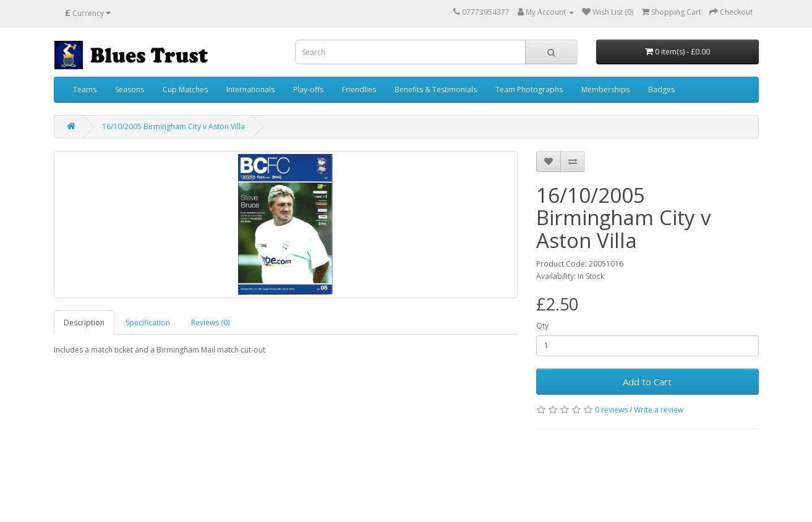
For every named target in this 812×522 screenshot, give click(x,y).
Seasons (130, 89)
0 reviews (611, 410)
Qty (542, 326)
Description (84, 323)
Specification (148, 323)
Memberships (605, 89)
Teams (85, 89)
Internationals (250, 89)
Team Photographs (529, 89)
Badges (661, 89)
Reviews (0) (210, 323)
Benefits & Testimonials (436, 89)
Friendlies (359, 89)
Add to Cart (647, 382)
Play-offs (308, 89)
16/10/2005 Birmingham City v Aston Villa (173, 126)
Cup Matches (185, 89)
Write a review (659, 410)
